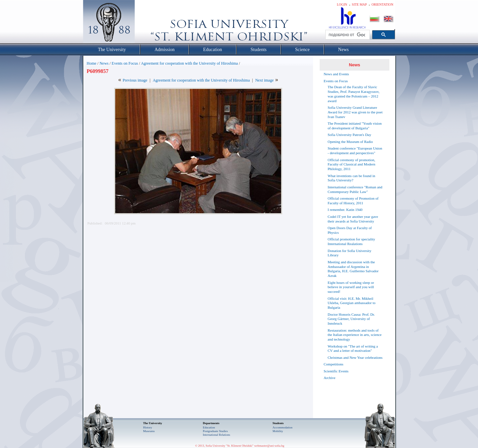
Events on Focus (125, 63)
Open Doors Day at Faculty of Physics (350, 230)
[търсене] (347, 35)
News (104, 63)
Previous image (135, 80)
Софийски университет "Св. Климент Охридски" (146, 23)
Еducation (209, 427)
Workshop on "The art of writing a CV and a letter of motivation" (353, 349)
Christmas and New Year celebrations (355, 357)
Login (342, 4)
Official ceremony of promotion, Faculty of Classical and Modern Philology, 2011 (352, 164)
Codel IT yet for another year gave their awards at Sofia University (353, 219)
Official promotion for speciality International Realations (351, 241)
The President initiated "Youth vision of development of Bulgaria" (355, 126)
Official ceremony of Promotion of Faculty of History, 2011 (353, 201)
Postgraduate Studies (215, 431)
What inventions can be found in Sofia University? (351, 178)
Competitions (333, 364)
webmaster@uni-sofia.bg (269, 446)
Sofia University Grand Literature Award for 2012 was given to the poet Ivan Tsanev (355, 112)
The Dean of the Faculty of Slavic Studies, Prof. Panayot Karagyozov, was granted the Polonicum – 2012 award (354, 94)
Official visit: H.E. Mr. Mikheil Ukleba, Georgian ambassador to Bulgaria (352, 303)
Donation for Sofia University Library (350, 253)
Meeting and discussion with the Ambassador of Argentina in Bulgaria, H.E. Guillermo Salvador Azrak (353, 269)
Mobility (278, 431)
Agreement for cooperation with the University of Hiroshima (189, 63)
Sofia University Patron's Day (349, 135)
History (148, 427)
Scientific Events (336, 371)
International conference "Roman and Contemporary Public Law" (355, 189)
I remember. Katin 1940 (345, 210)
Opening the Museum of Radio (350, 142)
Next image (265, 80)
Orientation (382, 4)
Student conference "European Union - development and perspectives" (355, 151)
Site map (359, 4)
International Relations (216, 435)
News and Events (336, 74)
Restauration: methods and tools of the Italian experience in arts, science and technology (355, 335)
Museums (149, 431)
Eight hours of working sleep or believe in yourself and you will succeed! (351, 287)
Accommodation (282, 427)
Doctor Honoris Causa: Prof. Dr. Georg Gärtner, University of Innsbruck (351, 319)
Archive (329, 378)
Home (91, 63)
